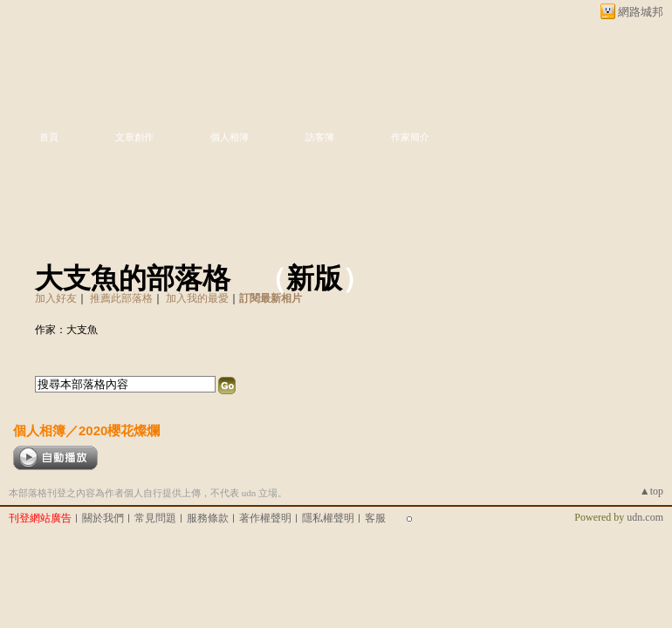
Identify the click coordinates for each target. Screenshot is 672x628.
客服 (375, 518)
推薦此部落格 (121, 298)
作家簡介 (410, 137)
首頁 (49, 137)
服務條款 (208, 518)
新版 (314, 278)
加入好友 (56, 298)
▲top (651, 491)
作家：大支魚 (66, 330)
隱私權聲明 (328, 518)
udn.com (645, 517)
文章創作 (134, 137)
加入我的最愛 (197, 298)
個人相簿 (230, 137)
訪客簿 (320, 137)
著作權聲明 (265, 518)
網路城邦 (641, 12)
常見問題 (155, 518)
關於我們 (103, 518)
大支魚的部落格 (133, 278)
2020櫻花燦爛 (119, 430)
